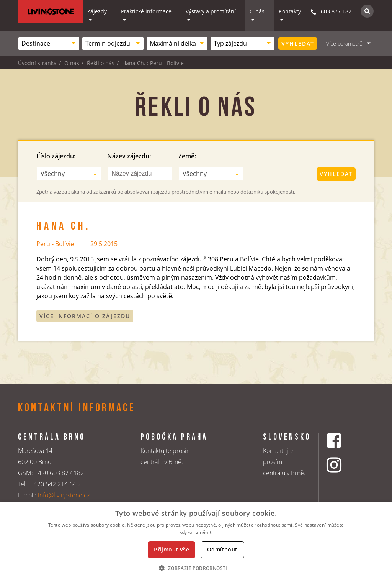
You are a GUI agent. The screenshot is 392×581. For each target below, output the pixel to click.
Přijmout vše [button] (171, 549)
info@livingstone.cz (64, 495)
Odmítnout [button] (222, 549)
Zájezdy (97, 11)
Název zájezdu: (129, 156)
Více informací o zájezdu (85, 316)
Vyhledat (298, 43)
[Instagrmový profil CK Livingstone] (344, 465)
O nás (257, 11)
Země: (187, 156)
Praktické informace (146, 11)
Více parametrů (344, 43)
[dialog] (196, 542)
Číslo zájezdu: (56, 156)
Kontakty (290, 11)
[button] (196, 568)
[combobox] (49, 43)
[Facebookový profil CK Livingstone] (344, 441)
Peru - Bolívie (55, 244)
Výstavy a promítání (211, 11)
